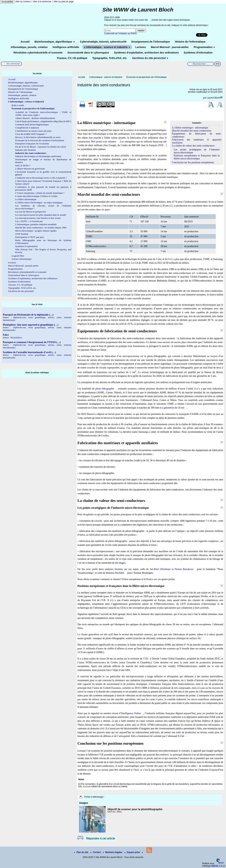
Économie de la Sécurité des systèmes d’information (40, 140)
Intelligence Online (131, 713)
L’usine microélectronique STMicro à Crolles (36, 196)
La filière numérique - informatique (190, 128)
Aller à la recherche (42, 2)
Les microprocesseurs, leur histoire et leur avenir (38, 218)
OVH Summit (22, 234)
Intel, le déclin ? (23, 165)
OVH (161, 145)
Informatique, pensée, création (29, 47)
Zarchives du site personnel (150, 58)
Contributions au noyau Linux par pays (33, 131)
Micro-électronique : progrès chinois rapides (36, 231)
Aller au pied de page (63, 2)
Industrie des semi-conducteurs (31, 153)
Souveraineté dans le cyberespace (88, 53)
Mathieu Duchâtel (115, 573)
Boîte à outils (18, 105)
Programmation (204, 47)
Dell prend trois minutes (103, 142)
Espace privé (132, 852)
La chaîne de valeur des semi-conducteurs (193, 146)
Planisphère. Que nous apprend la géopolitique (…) (31, 325)
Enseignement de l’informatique (151, 42)
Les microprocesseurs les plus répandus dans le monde (41, 215)
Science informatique (22, 259)
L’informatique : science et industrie (107, 47)
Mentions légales (113, 852)
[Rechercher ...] (201, 64)
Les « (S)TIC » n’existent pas (29, 221)
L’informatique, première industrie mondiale (36, 224)
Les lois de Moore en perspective (31, 212)
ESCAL (215, 866)
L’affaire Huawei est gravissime (30, 169)
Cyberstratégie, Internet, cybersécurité (103, 42)
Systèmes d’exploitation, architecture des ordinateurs (146, 53)
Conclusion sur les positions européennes (193, 162)
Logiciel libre (18, 256)
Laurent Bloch (213, 98)
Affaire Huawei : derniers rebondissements (35, 118)
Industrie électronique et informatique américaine (38, 156)
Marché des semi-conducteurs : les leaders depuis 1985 (41, 228)
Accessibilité (7, 2)
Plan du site (81, 852)
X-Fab (181, 736)
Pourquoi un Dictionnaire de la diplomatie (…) (28, 315)
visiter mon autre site (138, 20)
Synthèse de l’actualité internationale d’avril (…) (29, 352)
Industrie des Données (26, 150)
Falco (6, 335)
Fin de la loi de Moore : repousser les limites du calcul (41, 147)
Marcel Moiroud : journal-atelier (170, 47)
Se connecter (13, 64)
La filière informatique (26, 199)
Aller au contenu (23, 2)
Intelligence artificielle (66, 47)
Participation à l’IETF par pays (30, 237)
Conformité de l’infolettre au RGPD (121, 34)
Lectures (141, 47)
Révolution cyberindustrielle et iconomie (38, 53)
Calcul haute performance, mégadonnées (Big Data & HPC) (43, 121)
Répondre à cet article (100, 838)
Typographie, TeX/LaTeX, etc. (110, 58)
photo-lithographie (105, 389)
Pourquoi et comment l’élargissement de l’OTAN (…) (32, 342)
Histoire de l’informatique (190, 42)
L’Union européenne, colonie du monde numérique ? (40, 193)
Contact (96, 852)
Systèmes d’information (198, 53)
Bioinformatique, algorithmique (55, 42)
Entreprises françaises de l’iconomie (32, 144)
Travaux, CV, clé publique (72, 58)
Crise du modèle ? (31, 134)
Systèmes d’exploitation (26, 246)
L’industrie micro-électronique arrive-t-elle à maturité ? (41, 178)
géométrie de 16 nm (174, 408)
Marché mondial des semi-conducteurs (192, 131)
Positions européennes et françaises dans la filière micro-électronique (197, 157)
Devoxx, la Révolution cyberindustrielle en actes (38, 137)
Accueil (25, 42)
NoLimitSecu (16, 338)
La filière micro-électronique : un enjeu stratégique (39, 202)
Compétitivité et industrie (27, 128)
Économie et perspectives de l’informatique (146, 77)
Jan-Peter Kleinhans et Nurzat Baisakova (172, 569)
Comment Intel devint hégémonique (32, 124)
